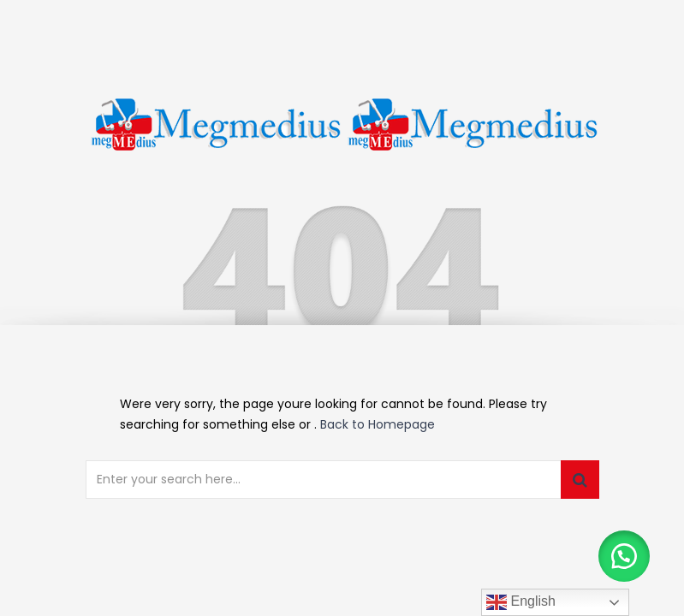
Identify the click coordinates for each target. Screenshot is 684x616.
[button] (624, 556)
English (521, 602)
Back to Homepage (378, 424)
